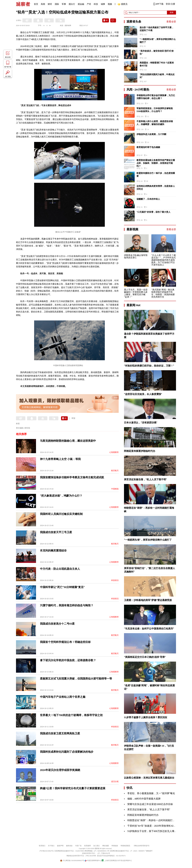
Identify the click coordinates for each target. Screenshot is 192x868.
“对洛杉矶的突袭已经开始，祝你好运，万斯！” (149, 366)
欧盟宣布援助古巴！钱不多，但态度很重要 (156, 175)
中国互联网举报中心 (93, 861)
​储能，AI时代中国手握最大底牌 (144, 799)
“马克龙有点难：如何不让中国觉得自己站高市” (149, 629)
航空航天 (115, 471)
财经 (50, 4)
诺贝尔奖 (115, 782)
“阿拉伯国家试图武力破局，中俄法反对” (157, 76)
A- (44, 26)
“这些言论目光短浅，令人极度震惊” (143, 394)
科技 (96, 4)
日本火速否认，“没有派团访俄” (141, 423)
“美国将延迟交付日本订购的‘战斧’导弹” (145, 657)
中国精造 (115, 489)
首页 (36, 4)
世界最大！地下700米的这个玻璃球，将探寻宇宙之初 (71, 715)
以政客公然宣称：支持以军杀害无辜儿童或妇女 (149, 778)
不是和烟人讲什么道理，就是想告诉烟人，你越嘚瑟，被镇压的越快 (155, 123)
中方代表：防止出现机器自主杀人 (60, 569)
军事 (64, 4)
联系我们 (42, 846)
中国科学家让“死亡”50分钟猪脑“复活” (62, 587)
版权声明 (60, 846)
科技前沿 (115, 580)
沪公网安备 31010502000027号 (72, 861)
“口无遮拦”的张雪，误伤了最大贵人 (153, 212)
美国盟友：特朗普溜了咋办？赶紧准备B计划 (157, 64)
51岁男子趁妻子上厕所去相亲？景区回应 (146, 717)
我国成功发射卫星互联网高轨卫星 (60, 733)
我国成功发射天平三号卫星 (56, 532)
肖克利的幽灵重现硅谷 (53, 550)
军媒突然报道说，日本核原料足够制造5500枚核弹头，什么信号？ (155, 110)
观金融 (81, 4)
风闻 (43, 4)
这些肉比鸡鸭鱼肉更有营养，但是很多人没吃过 (156, 188)
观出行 (72, 4)
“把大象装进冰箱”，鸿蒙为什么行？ (61, 496)
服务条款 (69, 846)
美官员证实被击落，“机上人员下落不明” (145, 479)
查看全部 (171, 22)
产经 (89, 4)
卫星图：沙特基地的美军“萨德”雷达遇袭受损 (148, 600)
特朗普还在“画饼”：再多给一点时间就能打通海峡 (154, 820)
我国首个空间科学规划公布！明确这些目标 (65, 642)
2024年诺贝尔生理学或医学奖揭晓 (60, 770)
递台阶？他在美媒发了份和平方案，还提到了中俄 (157, 29)
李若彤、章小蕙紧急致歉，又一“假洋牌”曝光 (151, 793)
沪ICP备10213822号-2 (47, 851)
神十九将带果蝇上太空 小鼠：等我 (60, 459)
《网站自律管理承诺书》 (142, 846)
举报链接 (115, 846)
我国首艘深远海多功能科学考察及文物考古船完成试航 (72, 477)
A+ (50, 26)
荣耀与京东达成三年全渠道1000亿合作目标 (150, 804)
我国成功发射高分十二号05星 (57, 624)
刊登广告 (78, 846)
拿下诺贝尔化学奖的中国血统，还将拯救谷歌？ (68, 660)
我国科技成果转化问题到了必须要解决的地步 (67, 752)
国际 (57, 4)
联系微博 (87, 846)
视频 (110, 4)
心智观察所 (114, 452)
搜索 (172, 12)
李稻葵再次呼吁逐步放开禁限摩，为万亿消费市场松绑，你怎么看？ (156, 97)
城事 (103, 4)
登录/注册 (170, 4)
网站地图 (106, 846)
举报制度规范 (125, 846)
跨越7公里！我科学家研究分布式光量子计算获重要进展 (73, 788)
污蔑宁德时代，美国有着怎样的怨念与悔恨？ (67, 605)
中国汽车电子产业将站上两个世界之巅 (63, 697)
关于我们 (51, 846)
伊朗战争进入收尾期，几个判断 (151, 134)
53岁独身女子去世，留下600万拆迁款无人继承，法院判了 (158, 831)
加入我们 (97, 846)
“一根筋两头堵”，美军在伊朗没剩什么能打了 (158, 41)
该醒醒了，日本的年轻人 (148, 199)
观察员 (123, 4)
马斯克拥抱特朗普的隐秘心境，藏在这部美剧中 (68, 441)
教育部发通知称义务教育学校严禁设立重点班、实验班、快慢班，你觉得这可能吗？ (156, 163)
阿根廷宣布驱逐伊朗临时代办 (140, 451)
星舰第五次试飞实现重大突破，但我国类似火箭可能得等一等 (76, 679)
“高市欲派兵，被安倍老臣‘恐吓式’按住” (157, 52)
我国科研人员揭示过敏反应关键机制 (61, 514)
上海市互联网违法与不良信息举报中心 (117, 861)
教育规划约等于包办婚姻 (148, 147)
